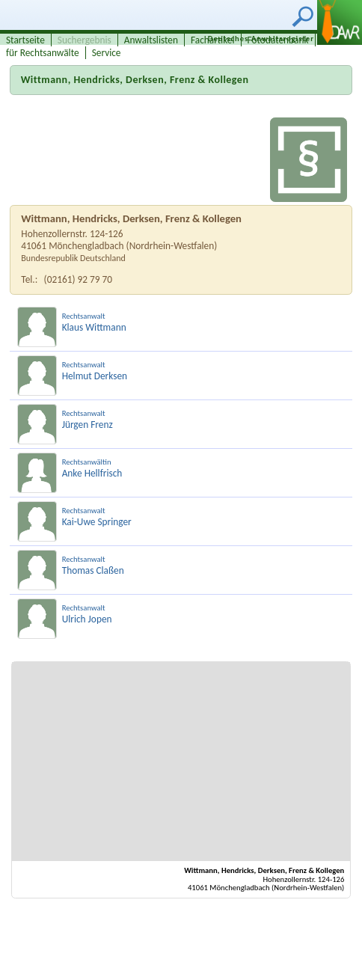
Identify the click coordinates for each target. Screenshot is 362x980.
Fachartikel (213, 40)
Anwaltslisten (151, 40)
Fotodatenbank (278, 40)
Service (107, 53)
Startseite (25, 40)
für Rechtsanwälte (43, 53)
